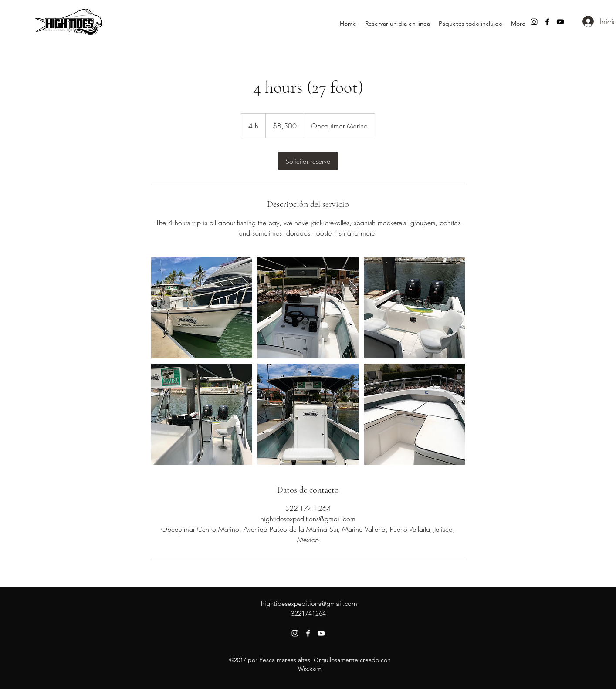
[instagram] (534, 22)
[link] (308, 161)
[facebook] (547, 22)
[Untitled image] (202, 308)
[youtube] (560, 22)
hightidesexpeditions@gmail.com (309, 603)
